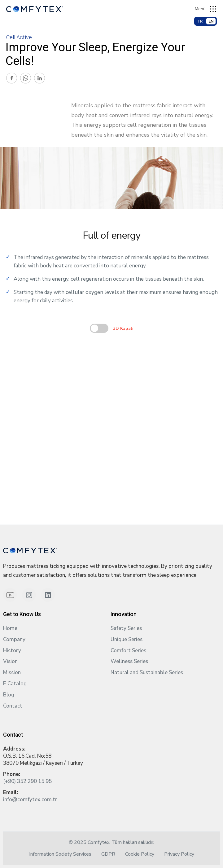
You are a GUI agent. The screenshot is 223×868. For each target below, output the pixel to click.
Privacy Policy (179, 854)
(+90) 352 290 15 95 (27, 781)
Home (10, 628)
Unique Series (127, 639)
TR (200, 21)
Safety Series (126, 628)
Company (14, 639)
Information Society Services (60, 854)
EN (211, 21)
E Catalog (15, 684)
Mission (12, 672)
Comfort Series (128, 651)
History (12, 651)
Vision (10, 661)
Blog (9, 695)
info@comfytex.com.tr (30, 800)
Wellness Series (129, 661)
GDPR (108, 854)
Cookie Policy (140, 854)
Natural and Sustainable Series (147, 672)
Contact (13, 706)
